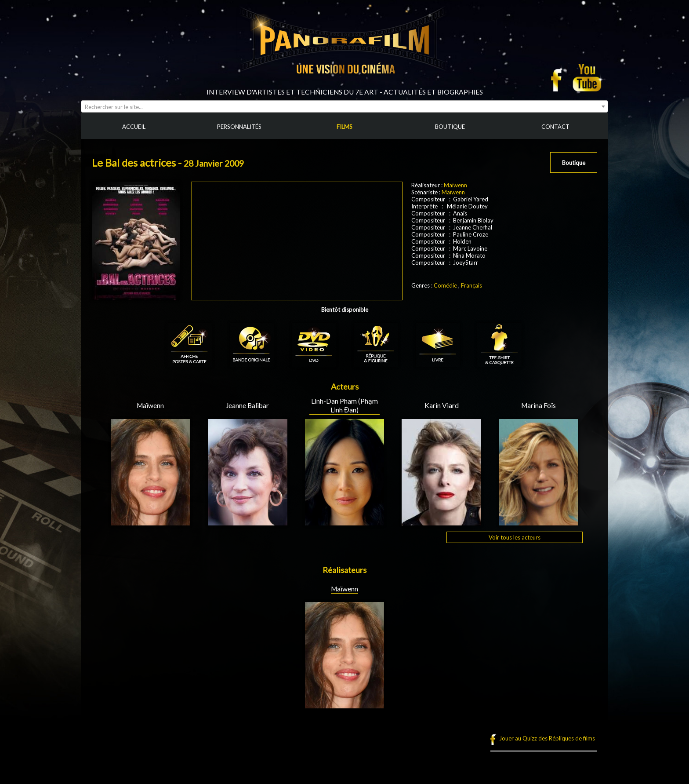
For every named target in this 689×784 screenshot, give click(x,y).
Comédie (445, 285)
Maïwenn (455, 185)
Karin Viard (442, 405)
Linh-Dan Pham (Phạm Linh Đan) (344, 405)
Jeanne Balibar (247, 405)
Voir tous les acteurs (515, 537)
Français (471, 285)
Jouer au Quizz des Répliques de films (547, 738)
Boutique (574, 163)
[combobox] (344, 106)
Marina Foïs (539, 405)
